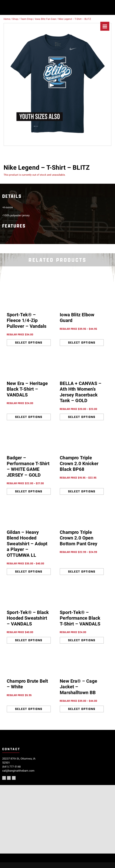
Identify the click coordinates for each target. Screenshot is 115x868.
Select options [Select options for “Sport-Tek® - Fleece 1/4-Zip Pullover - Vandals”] (29, 343)
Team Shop (27, 19)
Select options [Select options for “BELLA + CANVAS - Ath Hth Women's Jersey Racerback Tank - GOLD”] (82, 417)
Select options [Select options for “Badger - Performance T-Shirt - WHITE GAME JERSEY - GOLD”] (29, 491)
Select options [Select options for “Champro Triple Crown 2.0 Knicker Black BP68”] (82, 491)
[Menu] (105, 26)
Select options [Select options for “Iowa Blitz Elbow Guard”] (82, 343)
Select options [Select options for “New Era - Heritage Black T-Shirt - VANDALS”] (29, 417)
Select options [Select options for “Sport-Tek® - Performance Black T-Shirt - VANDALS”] (82, 640)
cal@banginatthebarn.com (18, 771)
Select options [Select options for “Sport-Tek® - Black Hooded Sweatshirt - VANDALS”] (29, 640)
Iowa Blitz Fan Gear (46, 19)
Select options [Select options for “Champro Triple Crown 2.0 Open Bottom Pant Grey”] (82, 572)
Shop (15, 19)
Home (7, 19)
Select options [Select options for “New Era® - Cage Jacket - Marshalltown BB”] (82, 709)
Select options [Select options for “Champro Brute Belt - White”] (29, 709)
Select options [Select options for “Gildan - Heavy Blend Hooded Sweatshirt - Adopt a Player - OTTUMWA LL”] (29, 572)
